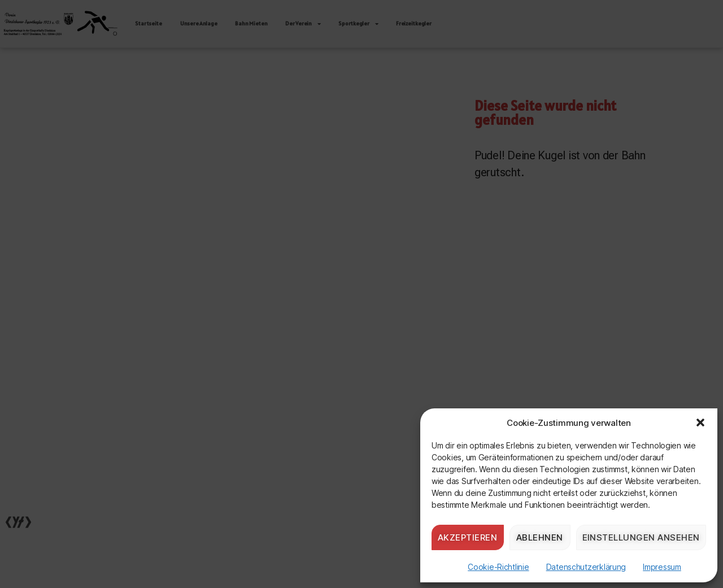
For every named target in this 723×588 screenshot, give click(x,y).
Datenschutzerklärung (586, 567)
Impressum (662, 567)
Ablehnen (540, 537)
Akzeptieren (468, 537)
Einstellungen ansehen (641, 537)
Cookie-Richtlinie (498, 567)
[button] (700, 423)
